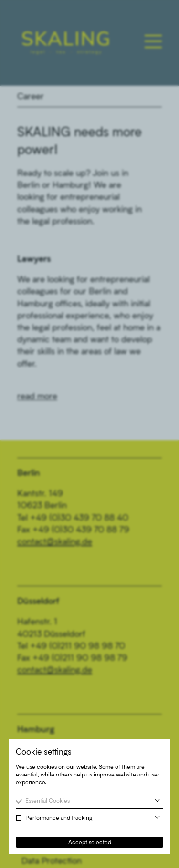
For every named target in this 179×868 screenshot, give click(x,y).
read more (37, 396)
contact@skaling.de (55, 541)
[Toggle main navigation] (153, 41)
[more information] (157, 801)
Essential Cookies (47, 801)
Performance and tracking (59, 818)
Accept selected (90, 842)
